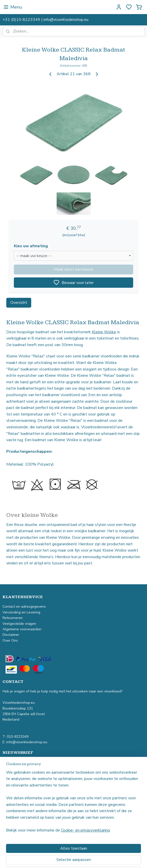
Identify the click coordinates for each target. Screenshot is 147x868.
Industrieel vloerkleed (20, 803)
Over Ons (10, 640)
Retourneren (13, 618)
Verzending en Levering (21, 612)
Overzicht (19, 303)
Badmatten (11, 831)
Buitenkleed (12, 820)
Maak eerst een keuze (73, 269)
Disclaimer (11, 635)
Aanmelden (17, 775)
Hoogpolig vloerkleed (20, 815)
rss (101, 859)
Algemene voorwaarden (22, 629)
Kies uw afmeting (31, 246)
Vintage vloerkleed (18, 797)
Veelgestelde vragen (20, 624)
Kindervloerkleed (16, 826)
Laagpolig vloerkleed (19, 809)
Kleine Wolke (104, 332)
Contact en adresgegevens (24, 607)
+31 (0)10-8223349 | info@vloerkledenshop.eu (45, 20)
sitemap (92, 859)
